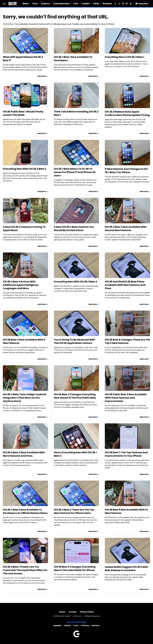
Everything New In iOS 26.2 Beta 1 (124, 57)
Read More (42, 76)
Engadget (57, 626)
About (62, 612)
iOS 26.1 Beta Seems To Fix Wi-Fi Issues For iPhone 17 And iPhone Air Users (75, 172)
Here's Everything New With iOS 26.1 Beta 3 (75, 454)
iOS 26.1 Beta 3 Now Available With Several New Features (126, 229)
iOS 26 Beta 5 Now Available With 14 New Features (126, 511)
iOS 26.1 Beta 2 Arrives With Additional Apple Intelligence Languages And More (21, 285)
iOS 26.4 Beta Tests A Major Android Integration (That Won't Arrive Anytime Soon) (25, 398)
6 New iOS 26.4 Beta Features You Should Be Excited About (74, 229)
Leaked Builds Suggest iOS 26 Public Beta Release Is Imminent (126, 569)
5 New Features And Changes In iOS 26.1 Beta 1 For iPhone (126, 171)
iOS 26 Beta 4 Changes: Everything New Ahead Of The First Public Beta (75, 396)
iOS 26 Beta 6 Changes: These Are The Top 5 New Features (127, 341)
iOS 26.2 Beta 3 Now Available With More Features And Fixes (24, 454)
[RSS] (131, 4)
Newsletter (142, 4)
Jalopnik (67, 626)
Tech (35, 4)
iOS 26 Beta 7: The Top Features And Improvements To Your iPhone (126, 454)
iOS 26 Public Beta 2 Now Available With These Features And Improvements (126, 398)
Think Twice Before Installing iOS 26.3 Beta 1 (76, 113)
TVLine (76, 626)
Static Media (65, 616)
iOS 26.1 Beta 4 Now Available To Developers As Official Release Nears (25, 511)
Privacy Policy (87, 612)
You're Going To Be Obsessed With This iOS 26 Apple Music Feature (74, 341)
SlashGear (96, 626)
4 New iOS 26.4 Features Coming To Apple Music (24, 229)
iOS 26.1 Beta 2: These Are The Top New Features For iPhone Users (74, 511)
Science (46, 4)
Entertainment (61, 4)
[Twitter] (119, 4)
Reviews (107, 4)
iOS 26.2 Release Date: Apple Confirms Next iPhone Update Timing (127, 113)
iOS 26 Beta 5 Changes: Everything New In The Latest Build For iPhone (75, 568)
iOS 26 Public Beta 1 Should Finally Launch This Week (23, 113)
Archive (73, 612)
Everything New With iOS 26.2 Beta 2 (24, 169)
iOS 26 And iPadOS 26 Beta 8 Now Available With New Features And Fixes (125, 285)
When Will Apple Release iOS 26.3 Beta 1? (23, 59)
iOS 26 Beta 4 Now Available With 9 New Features (24, 341)
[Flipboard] (127, 4)
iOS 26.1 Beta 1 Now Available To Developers (73, 59)
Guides (86, 4)
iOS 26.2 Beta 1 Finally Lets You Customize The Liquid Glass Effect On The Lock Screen (25, 570)
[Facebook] (115, 4)
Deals (96, 4)
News (26, 4)
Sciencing (85, 626)
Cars (76, 4)
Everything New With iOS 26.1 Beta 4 (75, 282)
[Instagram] (123, 4)
